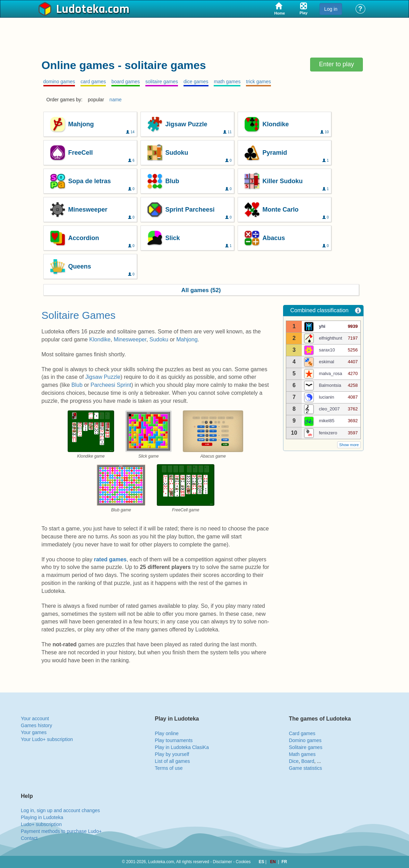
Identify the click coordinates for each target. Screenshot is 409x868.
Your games (34, 732)
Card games (302, 733)
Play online (167, 733)
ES (262, 862)
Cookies (243, 862)
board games (126, 82)
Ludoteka (81, 9)
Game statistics (306, 768)
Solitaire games (306, 747)
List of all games (172, 761)
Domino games (305, 740)
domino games (59, 82)
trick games (258, 82)
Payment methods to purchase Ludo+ (61, 831)
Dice (294, 761)
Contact (29, 838)
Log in (331, 9)
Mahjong (187, 339)
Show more (349, 445)
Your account (35, 718)
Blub (77, 385)
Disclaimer (222, 862)
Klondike (100, 339)
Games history (36, 725)
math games (227, 82)
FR (284, 862)
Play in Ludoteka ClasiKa (182, 747)
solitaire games (162, 82)
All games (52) (201, 290)
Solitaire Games (79, 315)
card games (93, 82)
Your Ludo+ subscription (47, 739)
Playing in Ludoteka (42, 817)
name (116, 100)
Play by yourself (172, 754)
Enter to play (336, 64)
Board (308, 761)
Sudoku (159, 339)
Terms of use (169, 768)
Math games (302, 754)
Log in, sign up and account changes (60, 810)
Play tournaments (174, 740)
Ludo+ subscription (41, 824)
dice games (196, 82)
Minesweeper (130, 339)
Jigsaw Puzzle (103, 377)
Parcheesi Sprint (111, 385)
